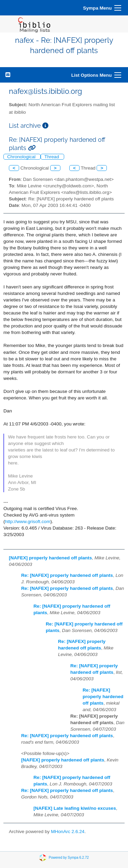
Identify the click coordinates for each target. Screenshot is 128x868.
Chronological (22, 157)
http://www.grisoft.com (28, 522)
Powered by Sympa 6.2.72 (69, 857)
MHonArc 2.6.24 (68, 832)
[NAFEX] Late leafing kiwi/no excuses (75, 808)
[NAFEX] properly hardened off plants (50, 558)
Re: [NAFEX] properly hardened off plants (67, 575)
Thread (52, 157)
